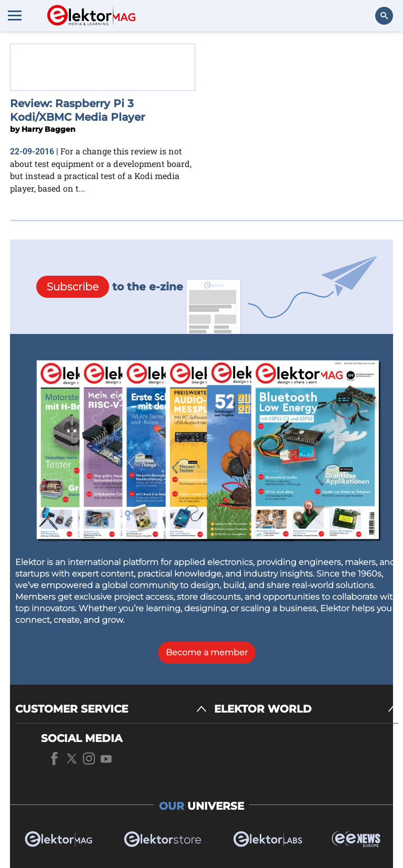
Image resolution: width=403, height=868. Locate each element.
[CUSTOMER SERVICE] (111, 709)
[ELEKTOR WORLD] (306, 709)
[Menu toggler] (15, 15)
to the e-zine (110, 287)
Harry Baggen (49, 129)
